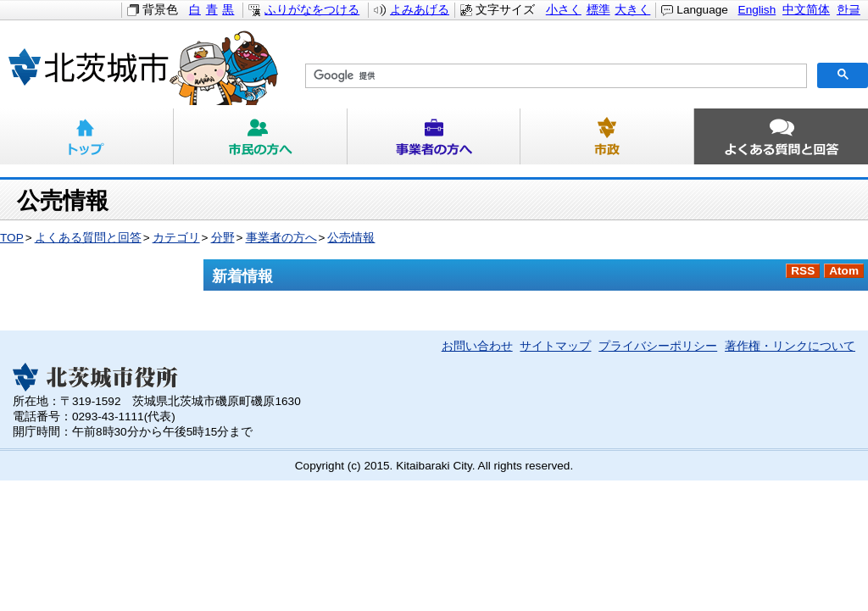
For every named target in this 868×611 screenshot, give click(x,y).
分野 (223, 238)
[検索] (554, 76)
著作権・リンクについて (790, 346)
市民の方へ (261, 136)
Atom (844, 271)
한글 (849, 10)
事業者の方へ (434, 136)
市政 (607, 136)
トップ (87, 136)
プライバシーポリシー (658, 346)
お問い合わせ (477, 346)
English (757, 10)
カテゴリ (176, 238)
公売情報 (351, 238)
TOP (12, 238)
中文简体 (806, 10)
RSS (803, 271)
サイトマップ (555, 346)
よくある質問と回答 (781, 136)
